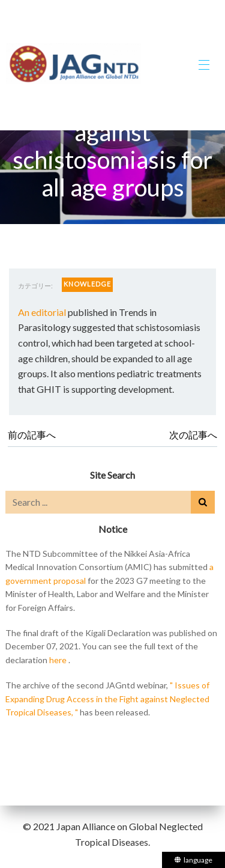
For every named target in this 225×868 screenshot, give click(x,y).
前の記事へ (32, 435)
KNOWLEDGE (87, 284)
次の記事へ (193, 435)
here (58, 660)
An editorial (42, 312)
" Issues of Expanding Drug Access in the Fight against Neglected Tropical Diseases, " (107, 699)
